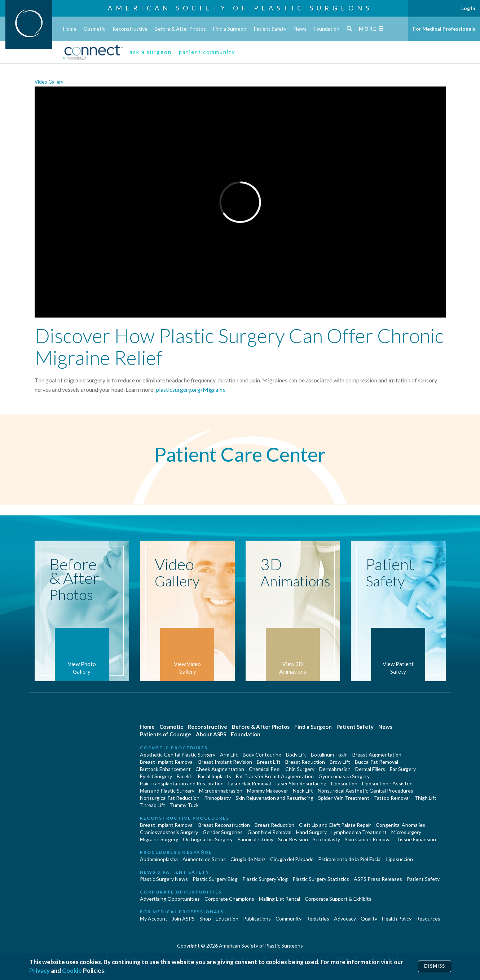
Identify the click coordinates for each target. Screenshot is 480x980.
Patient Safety (270, 29)
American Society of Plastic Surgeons (240, 8)
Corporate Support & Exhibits (338, 899)
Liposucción (400, 859)
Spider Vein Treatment (344, 798)
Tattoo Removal (392, 798)
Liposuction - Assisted (387, 783)
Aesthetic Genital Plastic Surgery (178, 755)
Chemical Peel (265, 769)
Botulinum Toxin (329, 755)
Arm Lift (229, 755)
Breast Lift (269, 762)
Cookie (72, 970)
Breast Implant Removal (167, 762)
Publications (257, 919)
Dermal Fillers (370, 769)
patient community (207, 52)
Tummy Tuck (184, 805)
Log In (468, 8)
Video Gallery (49, 82)
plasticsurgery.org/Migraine (191, 389)
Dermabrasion (335, 769)
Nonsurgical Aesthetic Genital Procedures (365, 791)
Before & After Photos (180, 29)
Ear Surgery (403, 769)
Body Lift (296, 755)
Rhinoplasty (217, 798)
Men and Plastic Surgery (167, 791)
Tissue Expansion (416, 839)
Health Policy (397, 919)
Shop (205, 919)
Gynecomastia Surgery (344, 776)
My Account (154, 919)
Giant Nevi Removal (269, 832)
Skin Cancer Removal (368, 839)
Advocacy (345, 919)
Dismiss (435, 966)
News (300, 29)
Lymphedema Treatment (359, 832)
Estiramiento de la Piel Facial (350, 859)
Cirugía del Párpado (292, 859)
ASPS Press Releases (378, 879)
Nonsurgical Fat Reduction (170, 798)
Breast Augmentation (377, 755)
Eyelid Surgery (156, 776)
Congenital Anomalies (400, 825)
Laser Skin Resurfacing (301, 783)
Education (227, 919)
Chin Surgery (300, 769)
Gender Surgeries (223, 832)
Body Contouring (262, 755)
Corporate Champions (229, 899)
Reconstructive (130, 29)
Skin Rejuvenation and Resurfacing (274, 798)
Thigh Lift (425, 798)
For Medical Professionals (444, 29)
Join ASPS (183, 919)
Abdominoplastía (159, 859)
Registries (318, 919)
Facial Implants (215, 776)
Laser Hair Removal (250, 783)
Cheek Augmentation (220, 769)
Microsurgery (406, 832)
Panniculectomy (255, 839)
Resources (428, 919)
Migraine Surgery (159, 839)
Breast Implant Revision (225, 762)
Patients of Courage (166, 734)
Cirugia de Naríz (248, 859)
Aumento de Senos (204, 859)
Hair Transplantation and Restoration (182, 783)
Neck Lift (303, 791)
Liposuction (344, 783)
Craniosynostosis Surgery (169, 832)
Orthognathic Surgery (208, 839)
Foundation (327, 29)
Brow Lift (340, 762)
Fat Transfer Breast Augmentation (275, 776)
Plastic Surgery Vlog (265, 879)
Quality (369, 919)
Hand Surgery (311, 832)
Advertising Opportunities (170, 899)
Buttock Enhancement (165, 769)
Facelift (185, 776)
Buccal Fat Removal (376, 762)
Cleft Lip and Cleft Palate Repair (335, 825)
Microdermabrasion (221, 791)
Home (70, 29)
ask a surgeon (151, 52)
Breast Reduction (305, 762)
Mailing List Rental (279, 899)
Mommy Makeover (268, 791)
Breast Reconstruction (224, 825)
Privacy (39, 970)
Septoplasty (326, 839)
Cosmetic (94, 29)
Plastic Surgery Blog (215, 879)
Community (289, 919)
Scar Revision (293, 839)
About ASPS (211, 734)
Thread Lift (153, 805)
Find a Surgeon (230, 29)
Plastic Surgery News (164, 879)
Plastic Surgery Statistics (321, 879)
